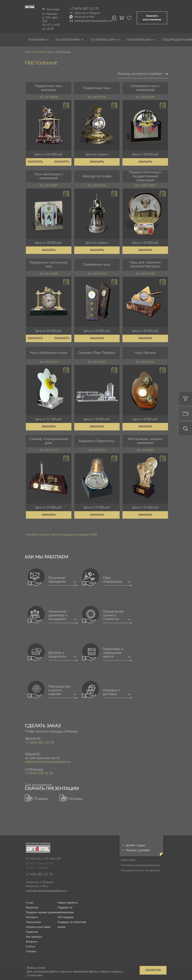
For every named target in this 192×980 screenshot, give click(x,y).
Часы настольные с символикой (49, 175)
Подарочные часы (97, 87)
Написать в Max (84, 17)
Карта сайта (128, 859)
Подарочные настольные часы (49, 263)
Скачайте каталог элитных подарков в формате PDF (62, 533)
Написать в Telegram (87, 13)
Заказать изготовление (152, 17)
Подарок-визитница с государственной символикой (145, 175)
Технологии (33, 921)
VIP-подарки (66, 916)
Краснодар (53, 9)
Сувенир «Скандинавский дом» (49, 440)
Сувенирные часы (97, 263)
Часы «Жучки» (145, 352)
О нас (30, 901)
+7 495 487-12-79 (39, 873)
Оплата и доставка (38, 926)
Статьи (30, 945)
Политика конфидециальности (140, 864)
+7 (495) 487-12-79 (84, 9)
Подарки (41, 797)
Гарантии (32, 930)
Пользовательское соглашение (140, 869)
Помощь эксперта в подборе (140, 73)
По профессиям (103, 39)
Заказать (35, 161)
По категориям (68, 39)
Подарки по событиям (72, 921)
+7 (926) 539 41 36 (39, 772)
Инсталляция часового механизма (145, 440)
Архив (61, 926)
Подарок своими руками (42, 911)
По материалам (139, 39)
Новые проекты (68, 901)
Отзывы (31, 950)
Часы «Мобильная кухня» (49, 352)
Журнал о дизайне (138, 849)
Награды (76, 797)
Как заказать (34, 935)
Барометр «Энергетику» (97, 440)
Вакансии (32, 906)
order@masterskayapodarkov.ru (93, 21)
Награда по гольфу (97, 175)
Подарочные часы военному (49, 87)
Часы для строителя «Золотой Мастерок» (145, 263)
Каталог (40, 51)
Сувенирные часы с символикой (145, 87)
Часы (51, 51)
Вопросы (32, 940)
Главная (29, 51)
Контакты (32, 916)
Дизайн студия (135, 844)
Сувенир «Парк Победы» (97, 352)
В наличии (37, 39)
